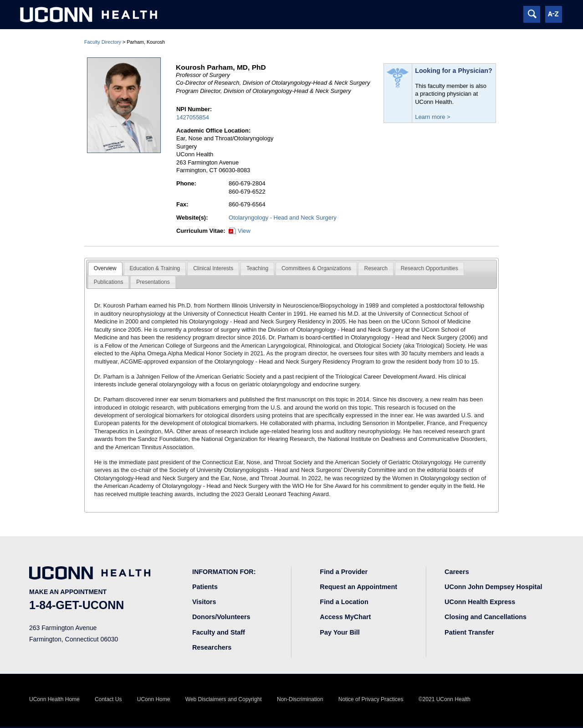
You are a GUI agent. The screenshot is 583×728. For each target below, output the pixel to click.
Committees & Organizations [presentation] (316, 268)
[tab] (105, 269)
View (244, 231)
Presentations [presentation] (153, 282)
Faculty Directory (103, 42)
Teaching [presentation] (257, 268)
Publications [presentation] (109, 282)
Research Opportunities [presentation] (430, 268)
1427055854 (193, 117)
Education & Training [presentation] (155, 268)
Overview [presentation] (105, 268)
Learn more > (432, 117)
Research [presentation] (376, 268)
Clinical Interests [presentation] (213, 268)
